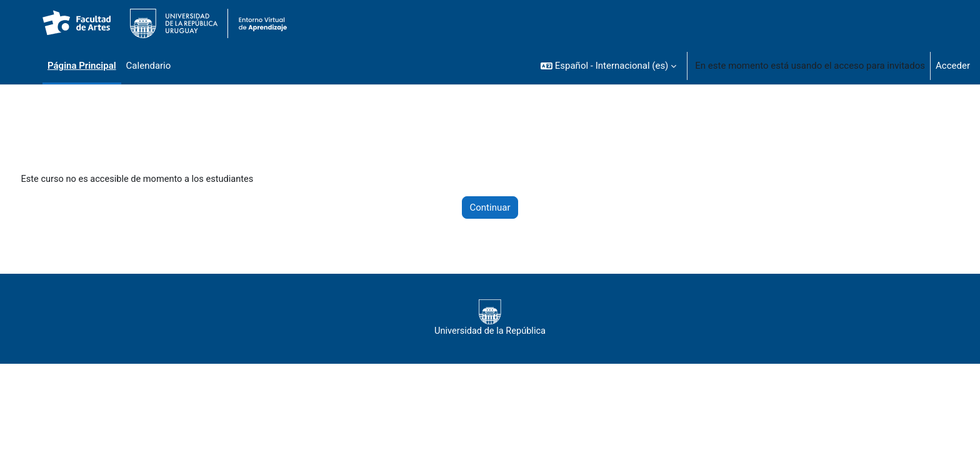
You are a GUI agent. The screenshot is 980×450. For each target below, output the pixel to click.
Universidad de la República (490, 319)
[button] (608, 66)
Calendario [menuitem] (149, 66)
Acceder (953, 66)
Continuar (490, 208)
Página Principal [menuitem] (82, 66)
